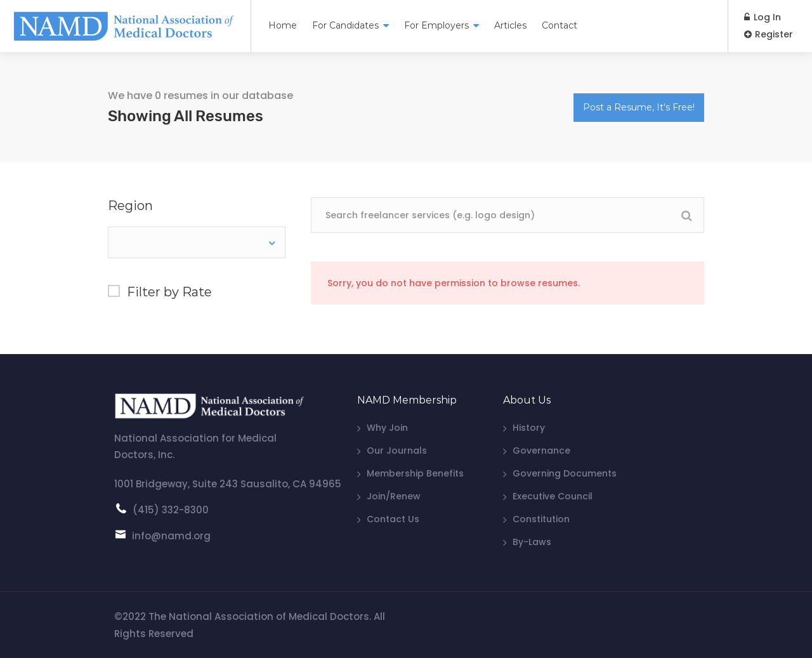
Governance (541, 451)
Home (283, 25)
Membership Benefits (415, 473)
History (529, 428)
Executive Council (553, 496)
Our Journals (397, 451)
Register (769, 34)
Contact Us (393, 519)
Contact (560, 25)
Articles (510, 25)
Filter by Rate (169, 292)
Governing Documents (565, 473)
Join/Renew (394, 496)
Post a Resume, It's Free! (639, 107)
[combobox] (197, 242)
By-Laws (532, 542)
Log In (763, 17)
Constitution (541, 519)
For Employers (436, 25)
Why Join (387, 428)
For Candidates (345, 25)
